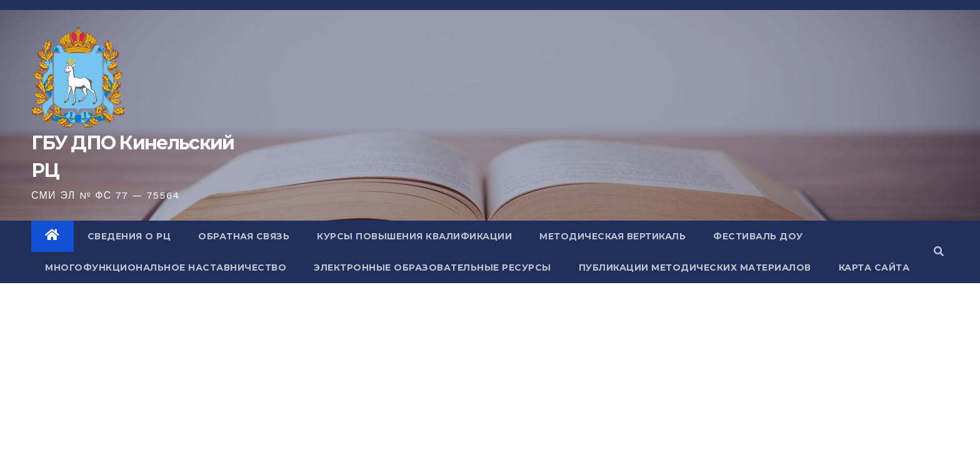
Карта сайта (874, 267)
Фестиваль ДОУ (758, 236)
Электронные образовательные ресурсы (432, 267)
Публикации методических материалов (695, 267)
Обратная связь (244, 236)
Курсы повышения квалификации (414, 236)
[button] (939, 252)
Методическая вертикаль (612, 236)
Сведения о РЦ (129, 236)
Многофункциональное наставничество (166, 267)
